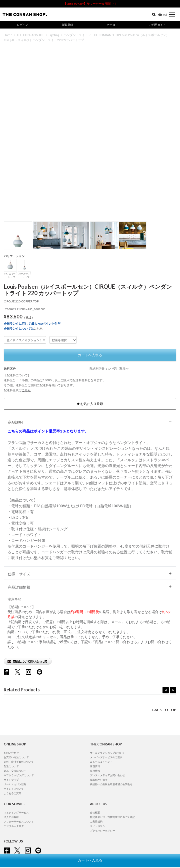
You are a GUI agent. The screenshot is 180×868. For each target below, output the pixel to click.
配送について (11, 766)
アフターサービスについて (19, 821)
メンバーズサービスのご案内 (106, 757)
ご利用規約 (96, 821)
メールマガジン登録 (15, 784)
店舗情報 (95, 766)
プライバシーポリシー (102, 830)
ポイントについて (14, 789)
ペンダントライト (76, 35)
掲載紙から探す (99, 780)
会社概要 (95, 812)
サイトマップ (11, 780)
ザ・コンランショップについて (107, 753)
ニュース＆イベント (101, 762)
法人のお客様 (11, 817)
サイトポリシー (99, 826)
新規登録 (67, 25)
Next (173, 690)
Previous (166, 690)
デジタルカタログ (14, 826)
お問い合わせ (11, 753)
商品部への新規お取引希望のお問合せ (111, 784)
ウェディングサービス (16, 812)
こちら (38, 329)
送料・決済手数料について (19, 762)
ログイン (22, 25)
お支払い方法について (16, 757)
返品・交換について (15, 771)
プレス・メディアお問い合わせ (107, 775)
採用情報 (95, 771)
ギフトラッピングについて (19, 775)
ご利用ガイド (157, 25)
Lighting (54, 35)
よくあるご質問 (12, 793)
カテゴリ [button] (112, 25)
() (163, 15)
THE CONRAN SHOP (30, 35)
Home (8, 35)
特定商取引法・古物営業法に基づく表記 (112, 817)
